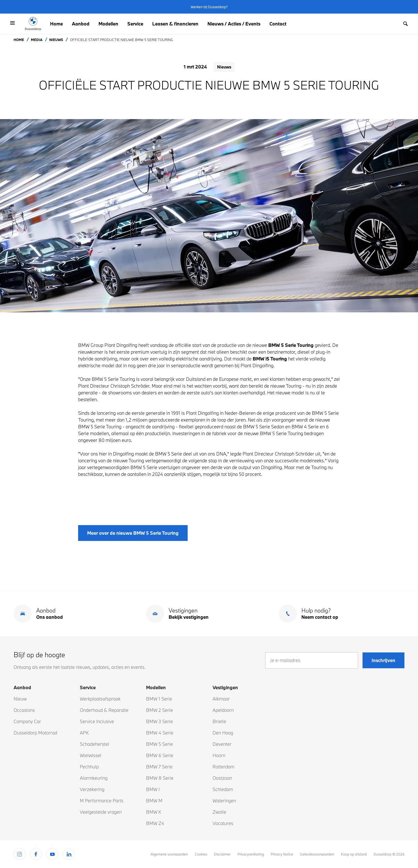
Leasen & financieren (175, 24)
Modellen (108, 24)
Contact (278, 24)
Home (56, 24)
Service (135, 24)
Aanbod (81, 24)
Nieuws (56, 40)
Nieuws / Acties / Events (234, 24)
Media (37, 40)
